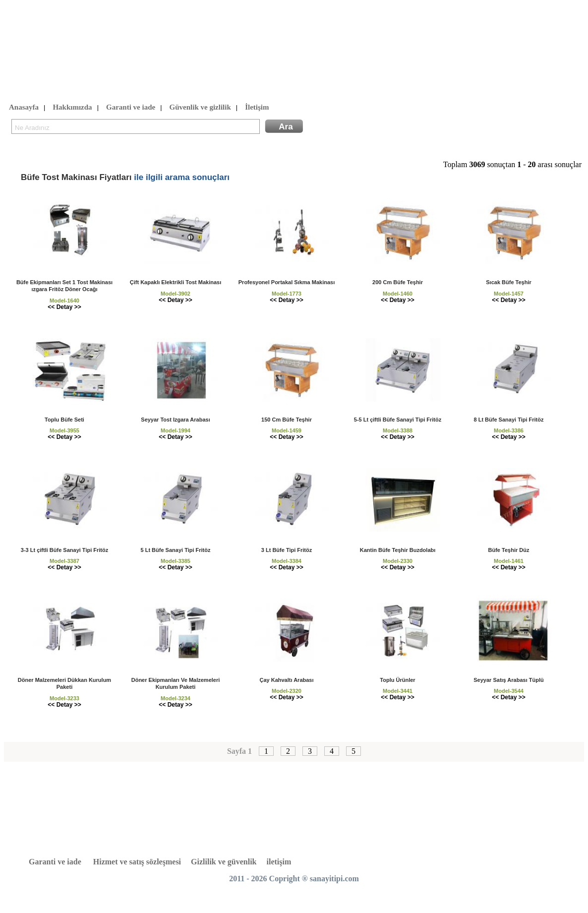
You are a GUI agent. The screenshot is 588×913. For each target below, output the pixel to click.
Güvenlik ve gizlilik (200, 108)
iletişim (279, 862)
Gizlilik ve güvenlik (224, 862)
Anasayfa (24, 108)
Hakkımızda (72, 108)
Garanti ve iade (131, 108)
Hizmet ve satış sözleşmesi (137, 862)
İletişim (257, 108)
